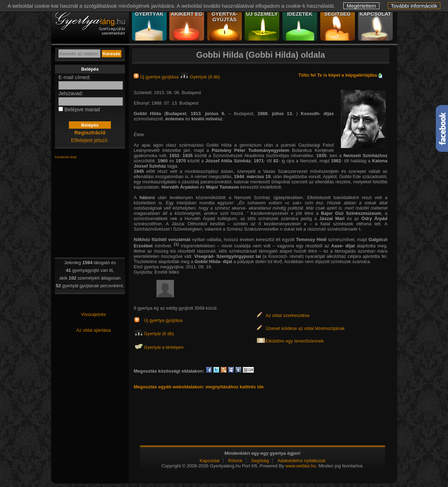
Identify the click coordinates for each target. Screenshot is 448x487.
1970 (181, 161)
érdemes (174, 119)
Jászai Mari (332, 218)
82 (276, 161)
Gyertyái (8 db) (200, 77)
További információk (414, 6)
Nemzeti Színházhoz (365, 156)
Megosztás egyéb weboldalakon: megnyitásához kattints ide (199, 387)
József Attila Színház (228, 161)
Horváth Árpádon (180, 187)
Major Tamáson (223, 187)
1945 (139, 171)
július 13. (284, 114)
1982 (336, 161)
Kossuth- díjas (317, 114)
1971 (259, 161)
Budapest (176, 114)
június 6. (217, 114)
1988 (263, 114)
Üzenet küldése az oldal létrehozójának (305, 328)
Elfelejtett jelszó (89, 140)
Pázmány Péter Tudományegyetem (252, 150)
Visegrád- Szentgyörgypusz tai (228, 256)
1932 (174, 156)
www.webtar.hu (300, 466)
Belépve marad (82, 109)
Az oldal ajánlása (93, 330)
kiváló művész (207, 119)
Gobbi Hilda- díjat (213, 262)
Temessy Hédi (311, 239)
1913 (196, 114)
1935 (188, 156)
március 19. (260, 177)
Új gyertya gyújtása (157, 77)
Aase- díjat (343, 246)
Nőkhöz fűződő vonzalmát (162, 239)
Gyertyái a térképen (164, 347)
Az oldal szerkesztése (288, 315)
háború (147, 197)
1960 (163, 161)
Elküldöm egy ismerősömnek (295, 341)
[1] (176, 244)
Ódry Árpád (374, 218)
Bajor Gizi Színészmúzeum (351, 213)
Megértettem (361, 6)
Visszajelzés (93, 314)
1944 (239, 177)
